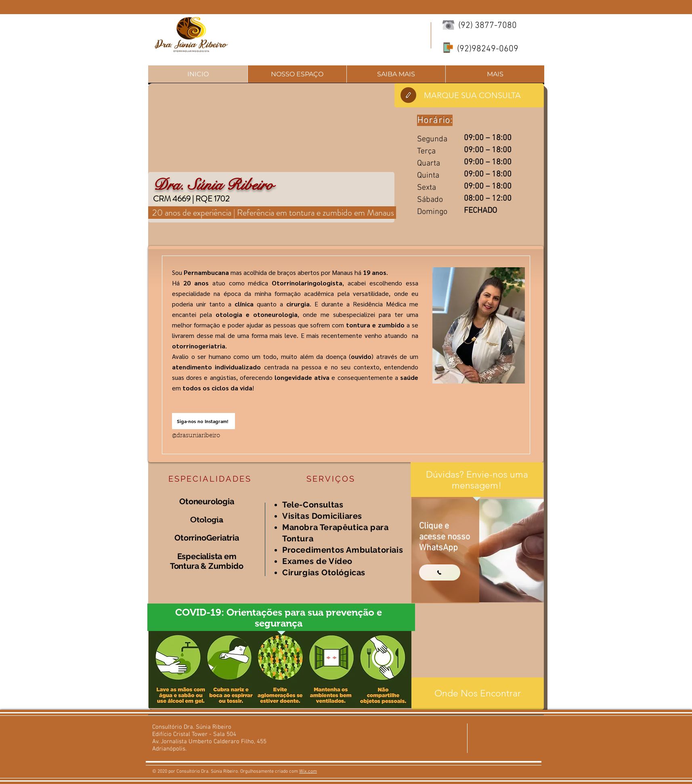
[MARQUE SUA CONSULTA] (469, 95)
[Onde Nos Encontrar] (478, 694)
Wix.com (308, 771)
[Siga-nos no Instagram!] (203, 421)
